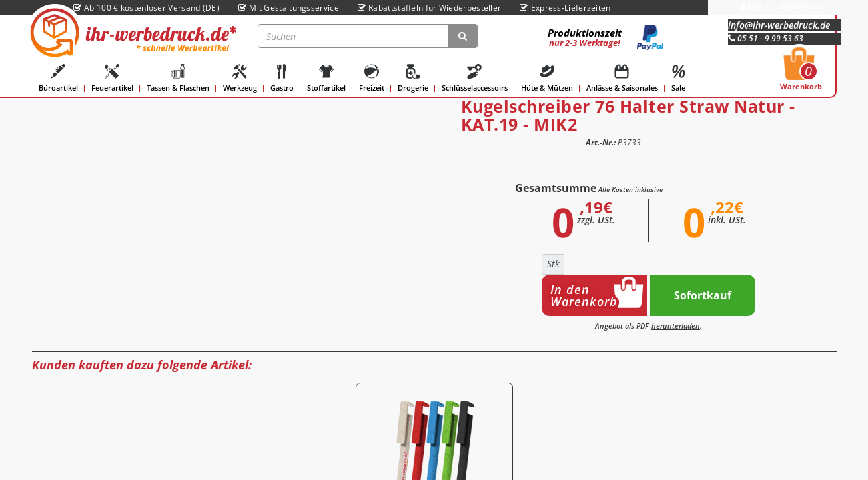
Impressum (800, 6)
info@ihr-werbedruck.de (779, 25)
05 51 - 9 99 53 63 (766, 38)
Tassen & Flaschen (178, 78)
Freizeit (372, 78)
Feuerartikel (112, 78)
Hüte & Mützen (547, 78)
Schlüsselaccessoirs (475, 78)
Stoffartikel (326, 78)
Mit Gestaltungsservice (289, 8)
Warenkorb (801, 73)
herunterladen (676, 326)
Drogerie (413, 78)
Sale (679, 78)
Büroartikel (58, 78)
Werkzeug (240, 78)
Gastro (282, 78)
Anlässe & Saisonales (622, 78)
